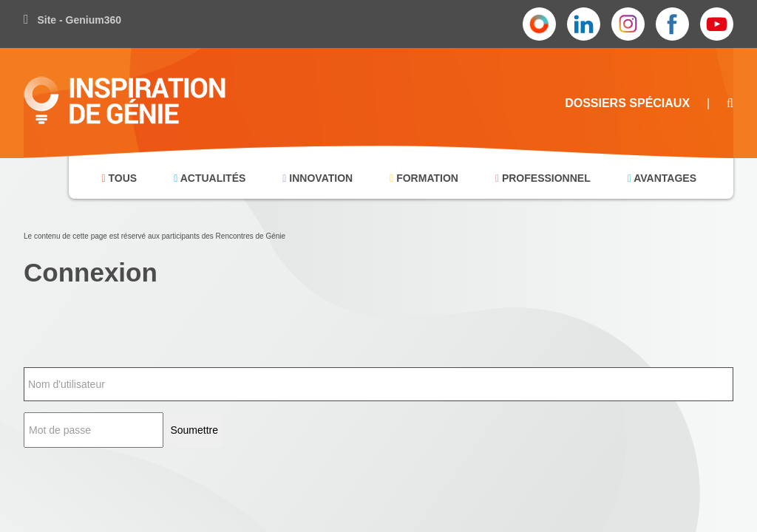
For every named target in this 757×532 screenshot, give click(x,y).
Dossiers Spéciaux (627, 103)
